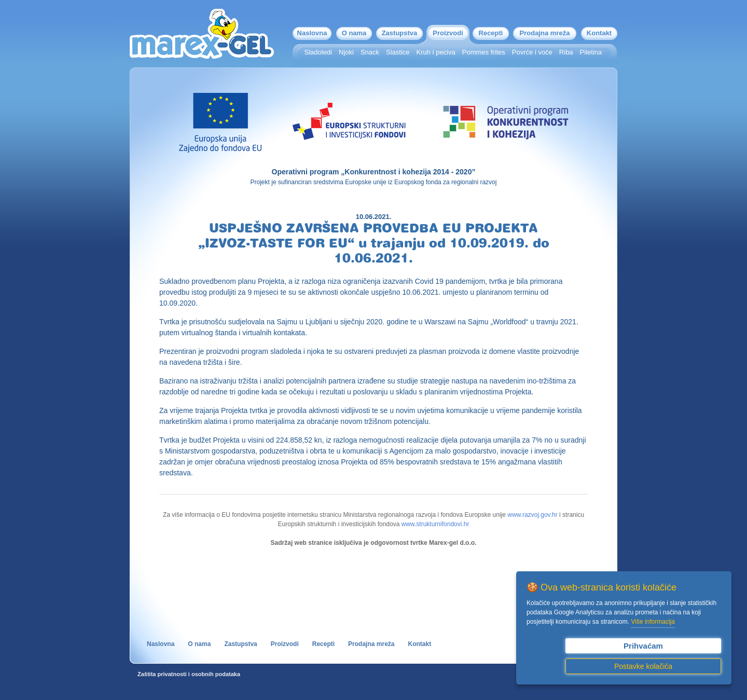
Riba (566, 52)
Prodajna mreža (545, 33)
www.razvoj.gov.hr (532, 515)
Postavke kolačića (643, 666)
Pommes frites (484, 52)
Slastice (398, 52)
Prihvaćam (643, 646)
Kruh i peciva (436, 52)
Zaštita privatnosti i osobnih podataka (189, 674)
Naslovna (312, 33)
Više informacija (653, 622)
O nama (354, 33)
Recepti (491, 33)
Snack (370, 52)
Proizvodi (448, 33)
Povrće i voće (532, 52)
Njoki (346, 52)
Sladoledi (319, 52)
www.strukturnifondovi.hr (435, 524)
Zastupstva (400, 33)
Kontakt (599, 33)
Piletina (591, 52)
